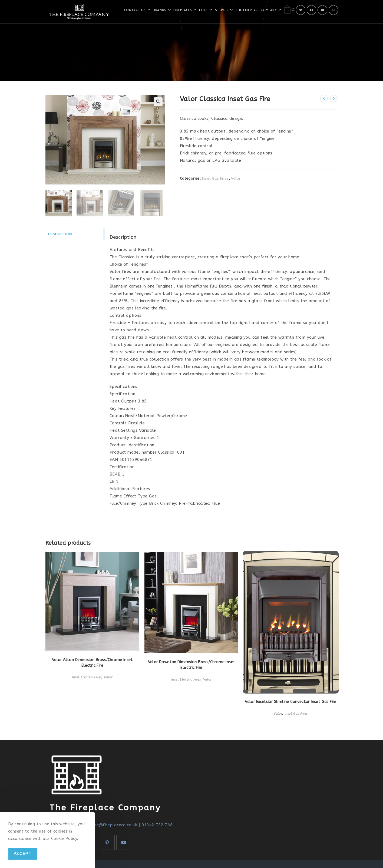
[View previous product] (324, 98)
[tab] (75, 234)
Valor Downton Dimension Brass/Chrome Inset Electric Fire (192, 665)
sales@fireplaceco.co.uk (113, 825)
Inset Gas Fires (215, 178)
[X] (301, 10)
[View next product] (334, 98)
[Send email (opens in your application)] (333, 10)
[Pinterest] (107, 842)
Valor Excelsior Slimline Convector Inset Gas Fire (291, 702)
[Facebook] (311, 10)
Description (60, 234)
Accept (23, 854)
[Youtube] (322, 10)
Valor (236, 178)
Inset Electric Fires (87, 677)
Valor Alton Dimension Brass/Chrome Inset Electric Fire (92, 663)
